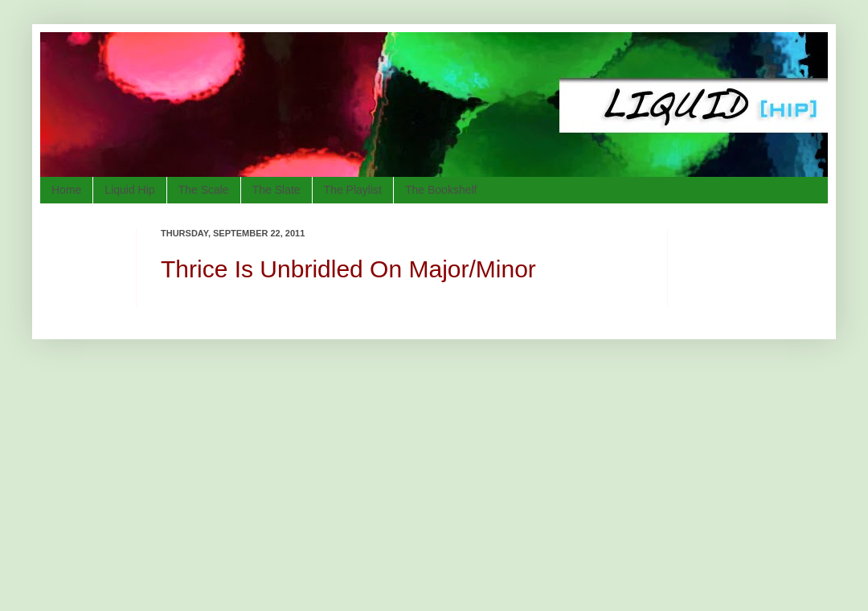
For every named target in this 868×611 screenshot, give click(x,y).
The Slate (276, 190)
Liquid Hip (129, 190)
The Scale (204, 190)
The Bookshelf (441, 190)
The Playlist (353, 190)
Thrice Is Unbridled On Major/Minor (348, 269)
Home (66, 190)
